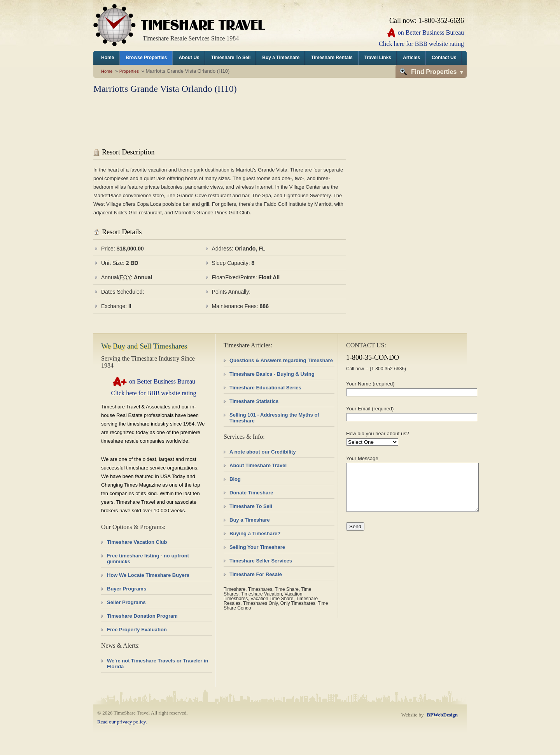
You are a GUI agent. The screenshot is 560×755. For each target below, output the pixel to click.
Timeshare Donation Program (142, 616)
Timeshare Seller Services (261, 561)
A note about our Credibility (263, 452)
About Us (189, 58)
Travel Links (378, 58)
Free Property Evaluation (137, 630)
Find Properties (434, 72)
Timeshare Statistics (254, 401)
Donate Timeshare (251, 493)
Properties (129, 71)
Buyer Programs (127, 589)
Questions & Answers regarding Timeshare (281, 360)
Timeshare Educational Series (265, 388)
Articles (411, 58)
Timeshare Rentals (332, 58)
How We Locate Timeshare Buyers (148, 575)
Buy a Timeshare (281, 58)
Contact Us (444, 58)
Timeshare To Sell (231, 58)
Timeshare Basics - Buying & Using (272, 374)
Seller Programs (126, 602)
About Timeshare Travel (258, 465)
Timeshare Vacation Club (137, 542)
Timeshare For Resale (256, 574)
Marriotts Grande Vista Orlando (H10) (165, 89)
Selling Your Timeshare (257, 547)
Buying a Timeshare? (255, 533)
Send (355, 536)
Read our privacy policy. (122, 722)
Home (108, 58)
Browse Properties (146, 58)
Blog (235, 479)
